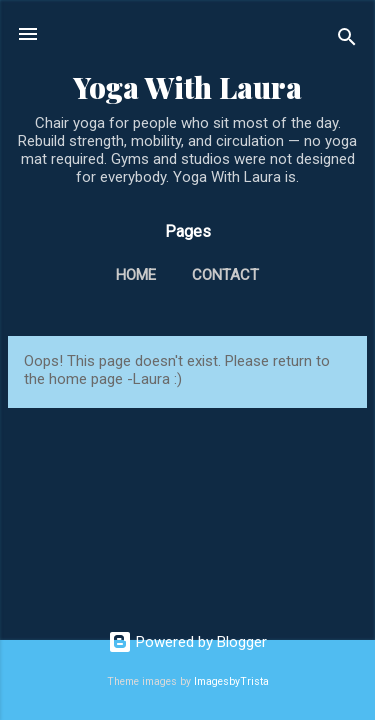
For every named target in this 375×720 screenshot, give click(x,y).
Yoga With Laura (187, 86)
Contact (225, 275)
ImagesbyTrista (231, 681)
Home (136, 275)
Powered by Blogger (187, 642)
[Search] (347, 40)
